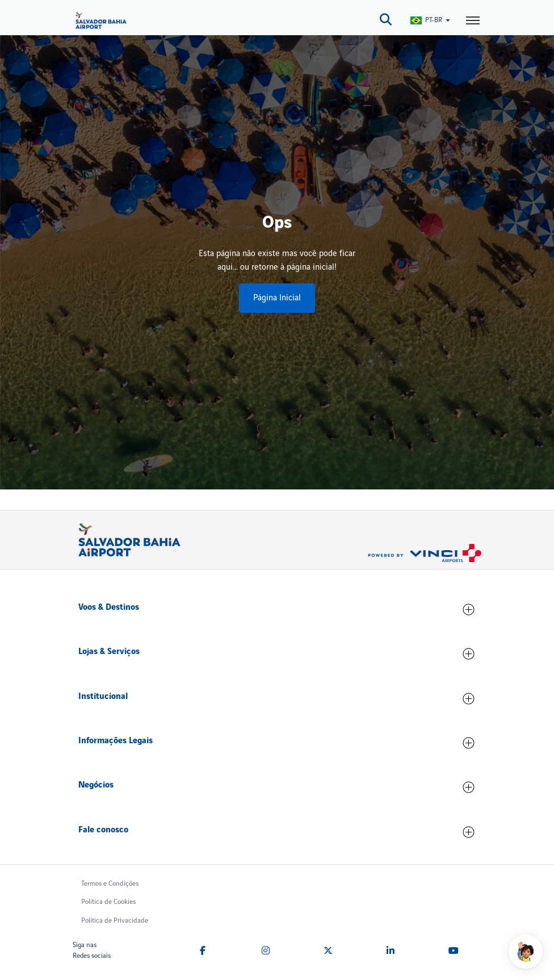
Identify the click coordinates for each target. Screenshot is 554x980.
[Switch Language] (431, 20)
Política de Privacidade (115, 921)
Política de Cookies (108, 902)
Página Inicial (277, 298)
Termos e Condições (110, 884)
